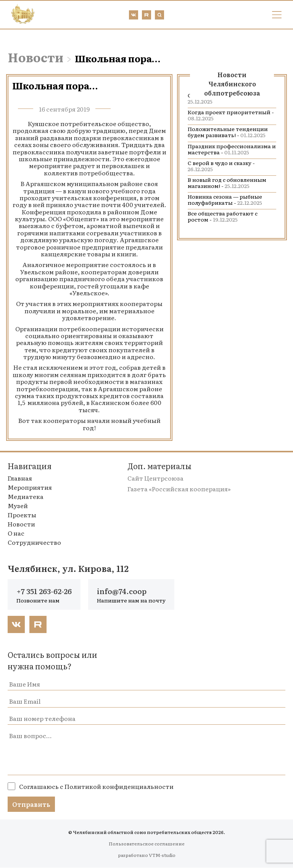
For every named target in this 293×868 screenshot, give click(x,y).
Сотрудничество (34, 542)
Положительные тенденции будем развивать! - (228, 132)
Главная (20, 478)
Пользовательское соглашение (147, 844)
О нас (16, 533)
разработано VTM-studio (147, 855)
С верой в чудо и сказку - (221, 166)
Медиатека (26, 496)
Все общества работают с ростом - (223, 216)
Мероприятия (30, 487)
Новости (35, 57)
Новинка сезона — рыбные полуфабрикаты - (225, 199)
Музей (18, 505)
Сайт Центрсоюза (155, 478)
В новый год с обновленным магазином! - (227, 183)
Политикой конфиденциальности (119, 787)
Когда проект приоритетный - (231, 115)
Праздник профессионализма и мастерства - (232, 149)
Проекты (22, 515)
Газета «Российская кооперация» (179, 489)
